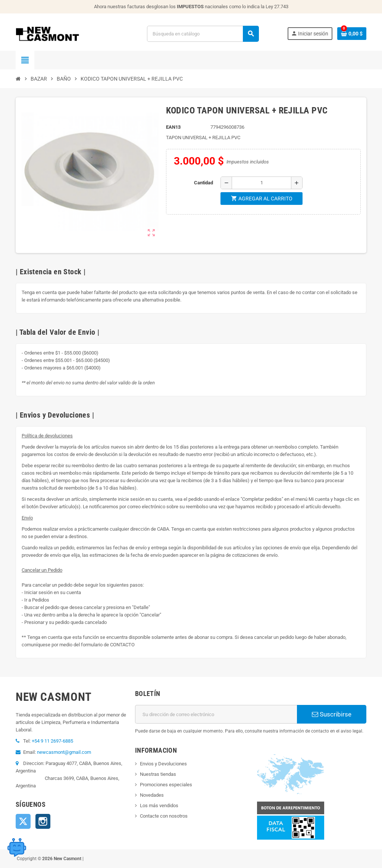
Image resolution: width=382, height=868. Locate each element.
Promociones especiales (166, 785)
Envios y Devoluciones (163, 764)
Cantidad (203, 183)
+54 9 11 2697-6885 (52, 741)
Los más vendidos (159, 805)
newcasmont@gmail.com (64, 752)
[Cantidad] (262, 183)
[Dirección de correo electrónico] (216, 714)
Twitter (23, 821)
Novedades (152, 795)
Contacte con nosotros (164, 816)
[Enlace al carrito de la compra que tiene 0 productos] (352, 34)
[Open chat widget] (17, 847)
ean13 (173, 127)
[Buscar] (203, 34)
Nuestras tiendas (158, 774)
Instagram (43, 821)
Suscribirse (332, 714)
